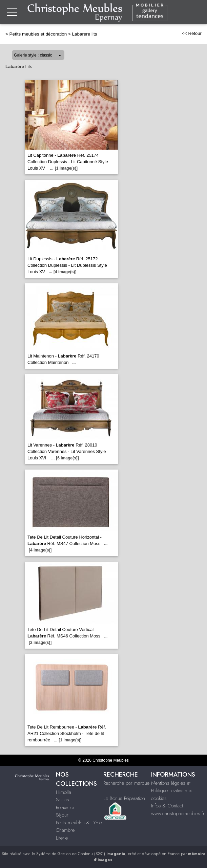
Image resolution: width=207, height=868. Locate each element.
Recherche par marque (126, 783)
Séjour (62, 815)
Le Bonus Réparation (124, 798)
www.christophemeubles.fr (178, 813)
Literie (62, 838)
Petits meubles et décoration (38, 34)
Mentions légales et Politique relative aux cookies (171, 791)
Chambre (65, 830)
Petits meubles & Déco (79, 823)
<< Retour (192, 33)
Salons (63, 800)
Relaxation (66, 807)
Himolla (64, 792)
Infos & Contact (167, 806)
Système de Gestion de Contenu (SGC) (81, 854)
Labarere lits (84, 34)
